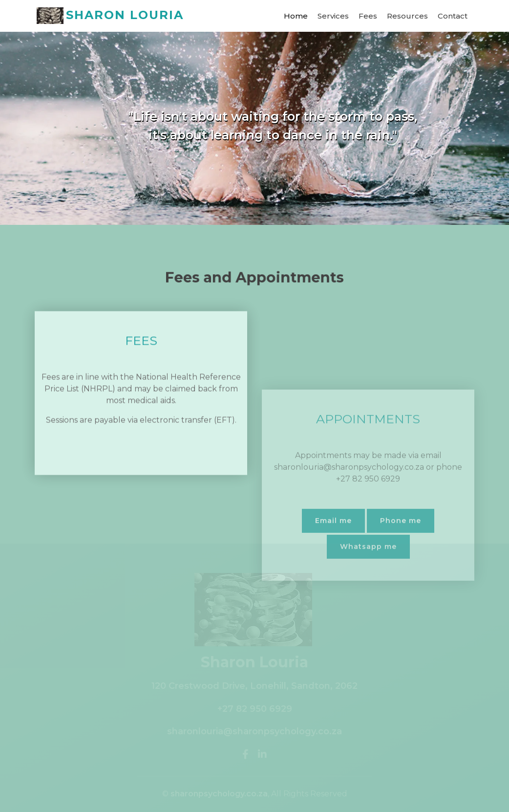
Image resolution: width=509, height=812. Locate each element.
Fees (368, 16)
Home (296, 16)
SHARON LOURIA (110, 16)
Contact (453, 16)
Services (333, 16)
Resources (407, 16)
